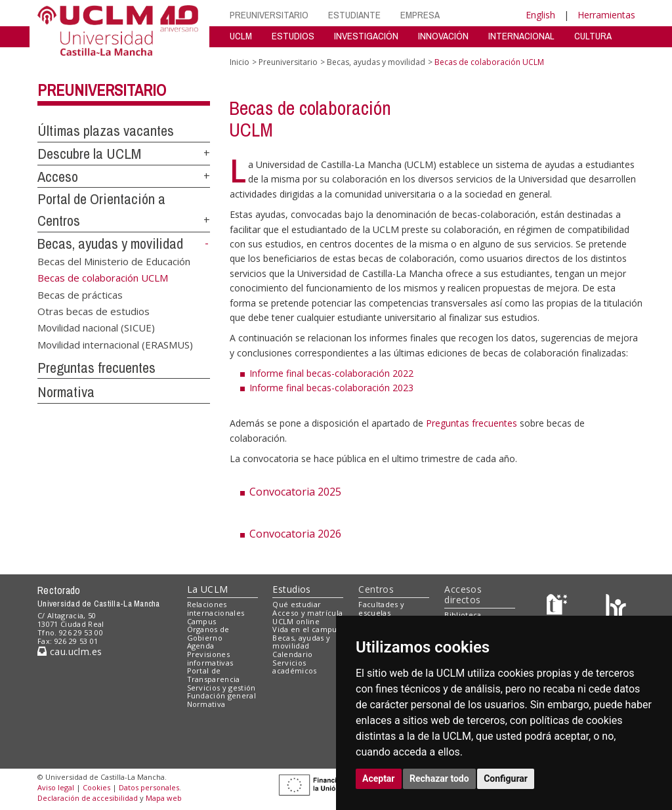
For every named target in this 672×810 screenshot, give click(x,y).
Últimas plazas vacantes (106, 131)
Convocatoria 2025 (295, 492)
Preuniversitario (102, 90)
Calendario (292, 654)
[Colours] (616, 607)
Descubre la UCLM (89, 154)
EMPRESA (420, 15)
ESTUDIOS (293, 36)
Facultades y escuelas (381, 608)
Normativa (66, 392)
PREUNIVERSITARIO (269, 15)
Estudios (291, 589)
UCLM (241, 36)
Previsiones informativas (210, 658)
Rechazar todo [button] (439, 778)
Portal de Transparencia (214, 675)
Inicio (240, 62)
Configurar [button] (506, 778)
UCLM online (296, 621)
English (540, 15)
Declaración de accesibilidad (88, 798)
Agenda (201, 646)
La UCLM (208, 589)
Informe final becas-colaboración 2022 (331, 373)
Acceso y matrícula (307, 613)
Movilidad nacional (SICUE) (96, 328)
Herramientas (606, 15)
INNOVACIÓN (443, 36)
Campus (202, 621)
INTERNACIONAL (521, 36)
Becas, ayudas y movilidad (110, 244)
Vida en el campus (306, 629)
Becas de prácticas (80, 294)
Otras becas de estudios (94, 310)
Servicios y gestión (221, 688)
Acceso (58, 177)
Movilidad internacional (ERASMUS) (115, 344)
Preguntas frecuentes (96, 368)
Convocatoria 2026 (295, 534)
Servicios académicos (294, 667)
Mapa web (164, 798)
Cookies (96, 787)
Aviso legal (56, 787)
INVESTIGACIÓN (366, 36)
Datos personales (149, 787)
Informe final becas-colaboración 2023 (331, 388)
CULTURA (593, 36)
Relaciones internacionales (216, 608)
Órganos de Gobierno (208, 633)
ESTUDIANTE (354, 15)
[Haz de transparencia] (559, 607)
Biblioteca (463, 615)
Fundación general (222, 695)
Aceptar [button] (379, 778)
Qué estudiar (297, 604)
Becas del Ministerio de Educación (114, 261)
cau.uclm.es (70, 651)
